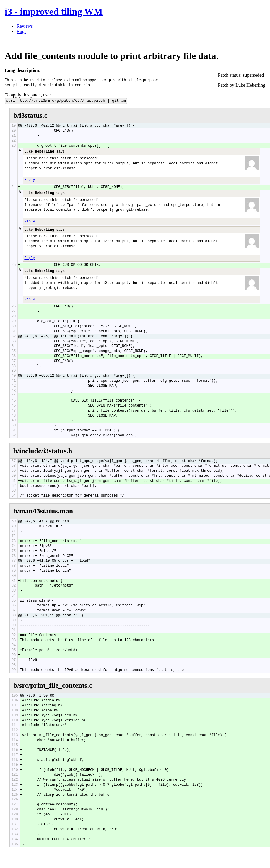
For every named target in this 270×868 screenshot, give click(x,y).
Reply (30, 180)
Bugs (21, 31)
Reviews (25, 26)
